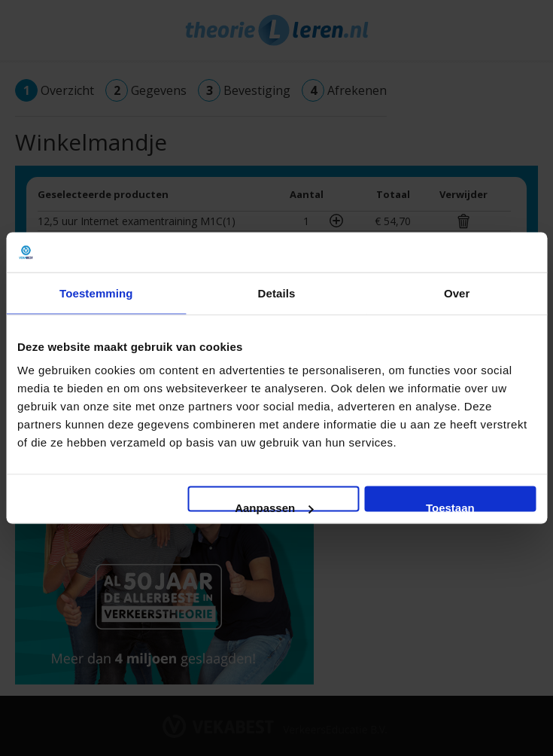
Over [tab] (457, 293)
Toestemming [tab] (96, 293)
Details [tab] (277, 293)
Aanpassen (274, 507)
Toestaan (450, 507)
